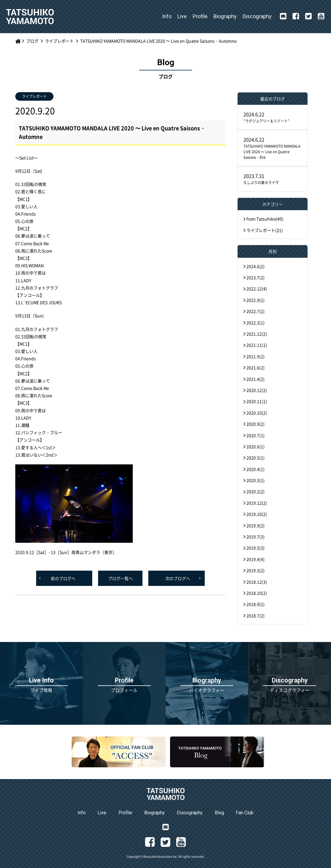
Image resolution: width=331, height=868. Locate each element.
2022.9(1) (256, 300)
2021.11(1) (257, 345)
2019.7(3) (256, 537)
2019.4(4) (256, 559)
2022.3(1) (256, 323)
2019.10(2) (257, 514)
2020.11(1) (257, 401)
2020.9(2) (256, 424)
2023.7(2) (256, 277)
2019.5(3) (256, 548)
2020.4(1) (256, 469)
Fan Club (245, 813)
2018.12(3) (257, 582)
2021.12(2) (257, 334)
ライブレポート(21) (265, 230)
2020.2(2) (256, 491)
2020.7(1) (256, 435)
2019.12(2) (257, 503)
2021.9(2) (256, 356)
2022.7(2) (256, 311)
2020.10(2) (257, 413)
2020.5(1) (256, 458)
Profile (200, 16)
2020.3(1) (256, 480)
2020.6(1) (256, 446)
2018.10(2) (257, 593)
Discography (257, 16)
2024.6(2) (256, 266)
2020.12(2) (257, 390)
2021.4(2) (256, 379)
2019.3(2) (256, 570)
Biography (225, 16)
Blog (219, 813)
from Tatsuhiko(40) (265, 219)
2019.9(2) (256, 525)
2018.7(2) (256, 616)
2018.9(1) (256, 604)
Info (167, 16)
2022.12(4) (257, 289)
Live (182, 16)
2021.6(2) (256, 368)
